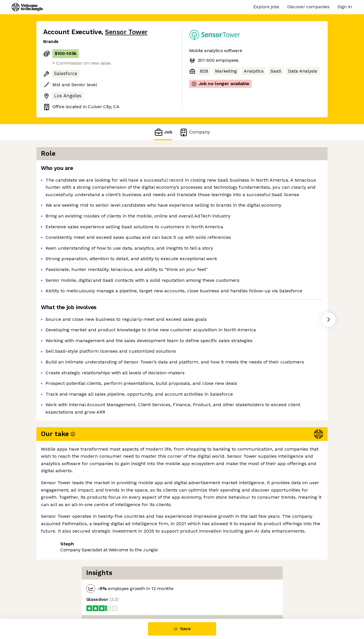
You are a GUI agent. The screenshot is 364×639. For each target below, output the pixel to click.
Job (163, 132)
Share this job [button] (59, 595)
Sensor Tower (126, 32)
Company (195, 132)
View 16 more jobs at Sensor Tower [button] (121, 595)
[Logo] (27, 7)
